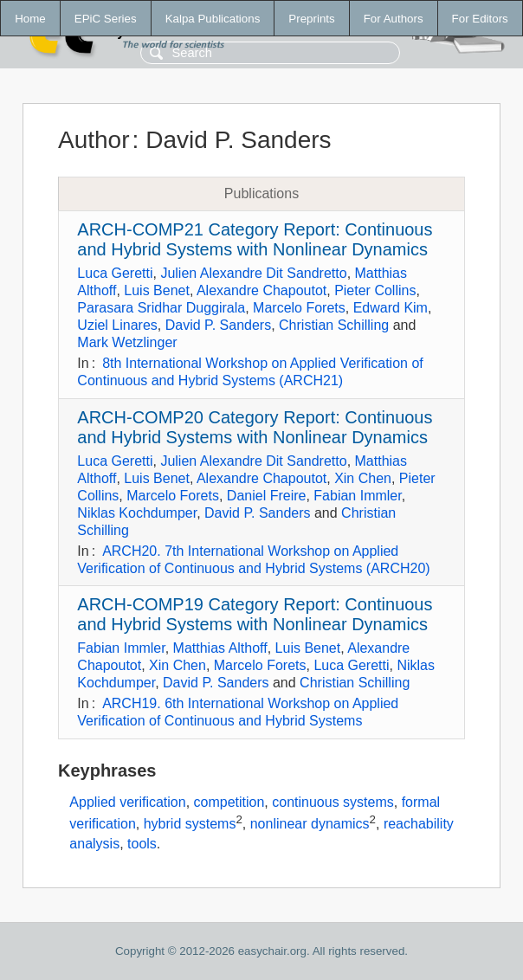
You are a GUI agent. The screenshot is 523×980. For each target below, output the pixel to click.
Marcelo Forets (299, 308)
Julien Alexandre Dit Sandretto (253, 273)
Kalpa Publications (213, 19)
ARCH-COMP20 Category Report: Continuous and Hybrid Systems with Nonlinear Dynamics (255, 427)
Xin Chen (363, 478)
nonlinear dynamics (310, 825)
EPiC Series (106, 19)
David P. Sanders (218, 325)
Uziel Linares (117, 325)
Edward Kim (391, 308)
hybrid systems (190, 825)
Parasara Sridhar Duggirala (161, 308)
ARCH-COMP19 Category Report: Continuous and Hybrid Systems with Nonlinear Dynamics (255, 614)
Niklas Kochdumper (137, 513)
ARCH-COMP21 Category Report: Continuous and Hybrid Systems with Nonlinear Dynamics (255, 239)
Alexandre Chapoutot (261, 290)
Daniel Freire (267, 496)
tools (142, 844)
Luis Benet (157, 290)
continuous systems (333, 802)
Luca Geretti (115, 273)
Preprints (311, 19)
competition (229, 802)
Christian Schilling (334, 325)
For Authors (394, 19)
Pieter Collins (375, 290)
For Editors (480, 19)
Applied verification (127, 802)
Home (30, 19)
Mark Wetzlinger (127, 342)
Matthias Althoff (220, 648)
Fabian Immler (357, 496)
